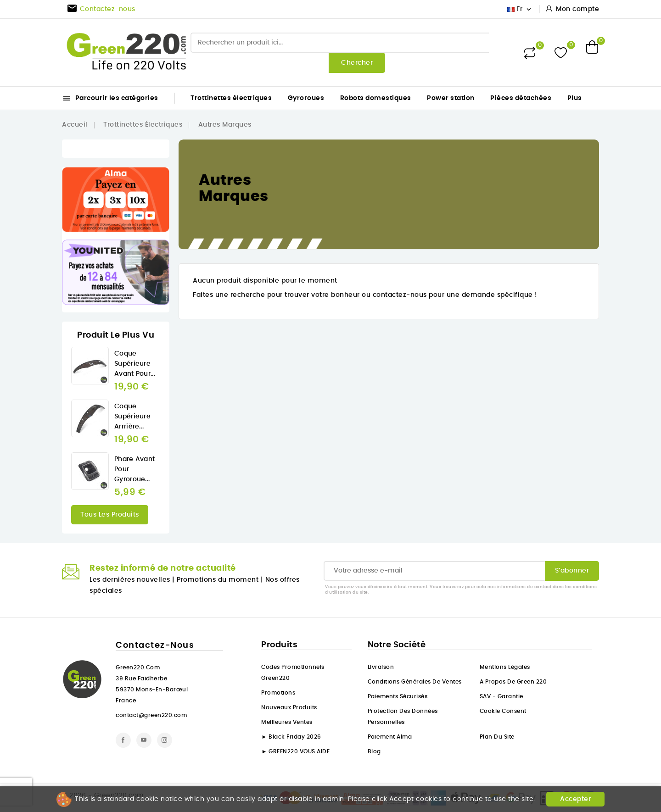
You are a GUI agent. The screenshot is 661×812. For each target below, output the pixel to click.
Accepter (575, 799)
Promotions (278, 693)
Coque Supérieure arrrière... (132, 417)
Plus (575, 98)
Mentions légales (505, 667)
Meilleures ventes (287, 722)
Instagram (165, 740)
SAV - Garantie (501, 696)
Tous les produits (110, 515)
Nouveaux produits (289, 707)
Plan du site (497, 737)
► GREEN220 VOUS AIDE (295, 751)
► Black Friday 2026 (291, 737)
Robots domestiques (376, 98)
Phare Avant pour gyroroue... (134, 469)
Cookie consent (503, 711)
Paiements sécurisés (398, 696)
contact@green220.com (151, 715)
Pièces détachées (521, 98)
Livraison (381, 667)
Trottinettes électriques (231, 98)
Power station (451, 98)
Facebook (123, 740)
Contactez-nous (155, 645)
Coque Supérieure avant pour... (135, 364)
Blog (374, 751)
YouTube (144, 740)
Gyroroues (306, 98)
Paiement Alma (390, 737)
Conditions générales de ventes (415, 682)
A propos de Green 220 (513, 682)
